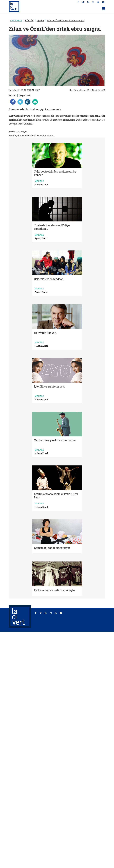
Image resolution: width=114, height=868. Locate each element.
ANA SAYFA (16, 21)
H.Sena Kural (41, 185)
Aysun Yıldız (41, 238)
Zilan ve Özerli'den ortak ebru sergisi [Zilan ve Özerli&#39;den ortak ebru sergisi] (66, 21)
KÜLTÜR (29, 21)
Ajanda (40, 21)
